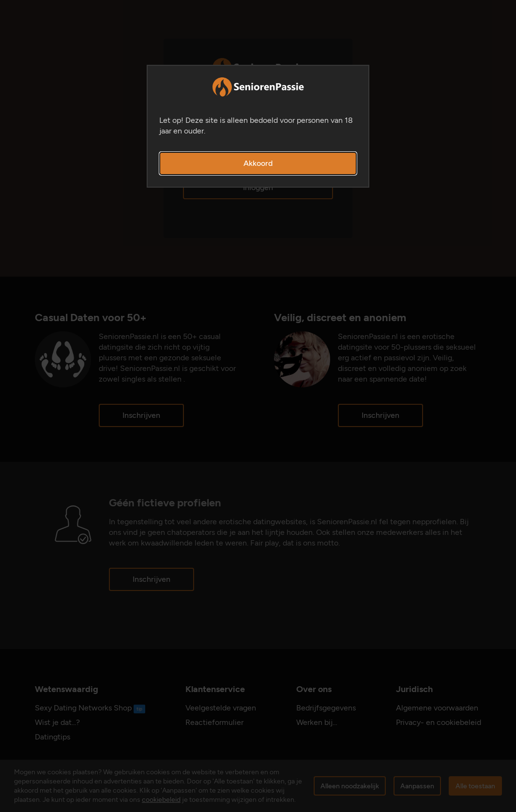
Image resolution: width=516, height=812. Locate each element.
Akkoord (258, 163)
